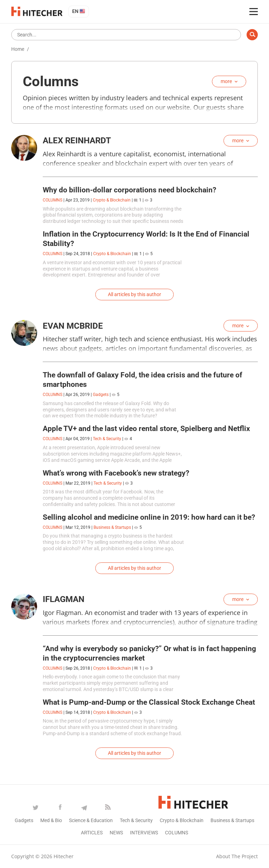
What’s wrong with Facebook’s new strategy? (116, 473)
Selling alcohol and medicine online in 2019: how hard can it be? (149, 517)
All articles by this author (134, 294)
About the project (237, 856)
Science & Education (91, 820)
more (226, 81)
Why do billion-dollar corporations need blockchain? (129, 190)
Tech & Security (107, 439)
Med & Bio (51, 820)
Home (18, 49)
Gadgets (101, 395)
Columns (177, 833)
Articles (92, 833)
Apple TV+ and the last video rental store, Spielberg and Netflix (146, 429)
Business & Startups (112, 527)
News (116, 833)
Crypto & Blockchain (112, 200)
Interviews (144, 833)
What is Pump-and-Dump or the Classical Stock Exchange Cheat (149, 702)
